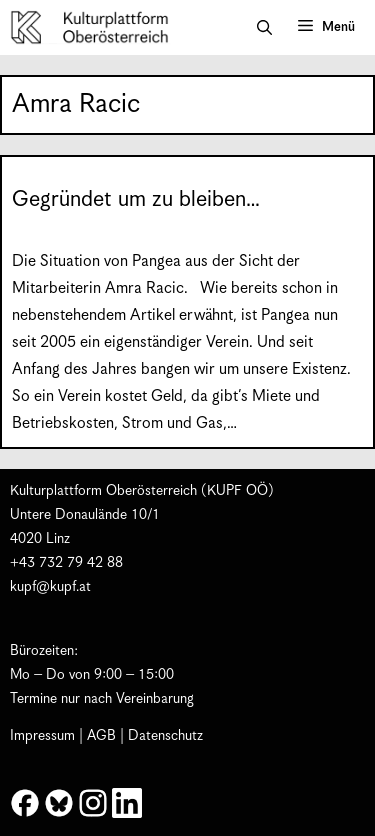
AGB (101, 736)
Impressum (42, 736)
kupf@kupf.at (50, 587)
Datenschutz (165, 736)
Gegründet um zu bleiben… (136, 199)
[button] (264, 28)
